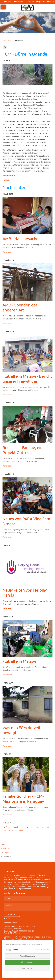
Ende (21, 830)
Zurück (7, 180)
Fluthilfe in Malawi (19, 661)
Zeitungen (5, 853)
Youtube (31, 2)
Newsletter (5, 849)
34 (27, 827)
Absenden (12, 914)
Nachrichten (6, 857)
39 (5, 830)
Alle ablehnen (27, 969)
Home (4, 40)
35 (32, 827)
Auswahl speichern (28, 956)
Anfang (7, 827)
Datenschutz (28, 974)
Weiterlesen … (8, 252)
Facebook (20, 2)
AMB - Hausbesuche (20, 239)
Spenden (41, 2)
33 (22, 827)
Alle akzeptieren (27, 962)
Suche (51, 2)
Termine (4, 845)
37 (43, 827)
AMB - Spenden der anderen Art (20, 307)
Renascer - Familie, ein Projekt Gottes (22, 450)
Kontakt (9, 2)
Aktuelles (11, 40)
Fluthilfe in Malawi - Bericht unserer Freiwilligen (27, 379)
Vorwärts (12, 830)
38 (48, 827)
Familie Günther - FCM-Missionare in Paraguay (23, 799)
